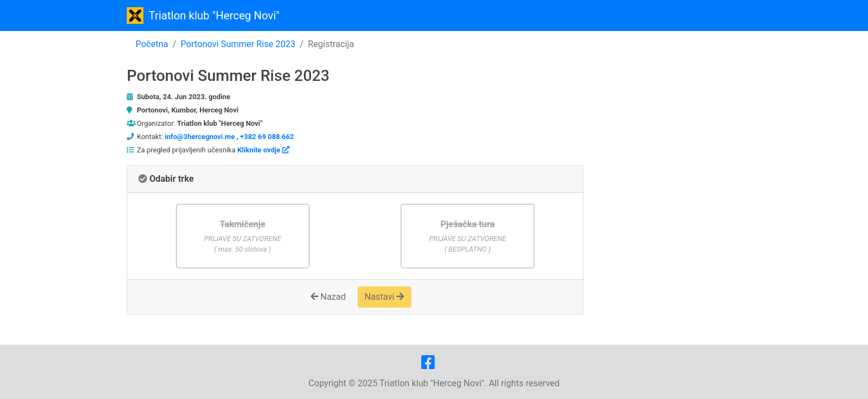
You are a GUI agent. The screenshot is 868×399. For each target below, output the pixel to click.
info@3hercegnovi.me (200, 137)
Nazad (328, 297)
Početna (152, 44)
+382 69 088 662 (267, 137)
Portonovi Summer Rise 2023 (238, 44)
